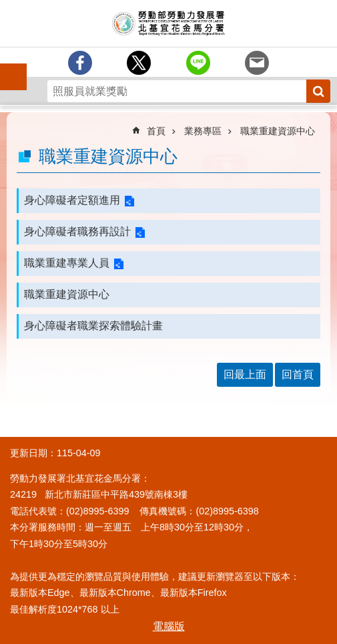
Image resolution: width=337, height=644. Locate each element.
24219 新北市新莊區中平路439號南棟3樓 (99, 494)
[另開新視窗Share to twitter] (139, 63)
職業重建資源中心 (278, 131)
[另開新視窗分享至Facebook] (80, 63)
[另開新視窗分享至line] (198, 63)
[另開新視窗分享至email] (257, 63)
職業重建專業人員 (67, 263)
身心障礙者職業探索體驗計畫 (93, 326)
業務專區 (203, 131)
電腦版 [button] (169, 626)
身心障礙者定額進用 (72, 200)
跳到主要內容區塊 (7, 7)
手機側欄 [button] (7, 67)
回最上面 (245, 374)
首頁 (156, 131)
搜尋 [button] (318, 91)
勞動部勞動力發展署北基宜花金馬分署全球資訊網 (168, 23)
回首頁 (298, 374)
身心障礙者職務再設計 (77, 231)
